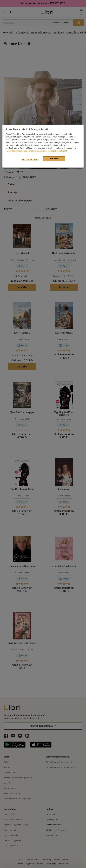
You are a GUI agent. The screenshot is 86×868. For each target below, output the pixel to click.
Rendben (54, 159)
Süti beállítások (30, 159)
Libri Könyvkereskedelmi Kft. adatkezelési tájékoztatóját (36, 151)
